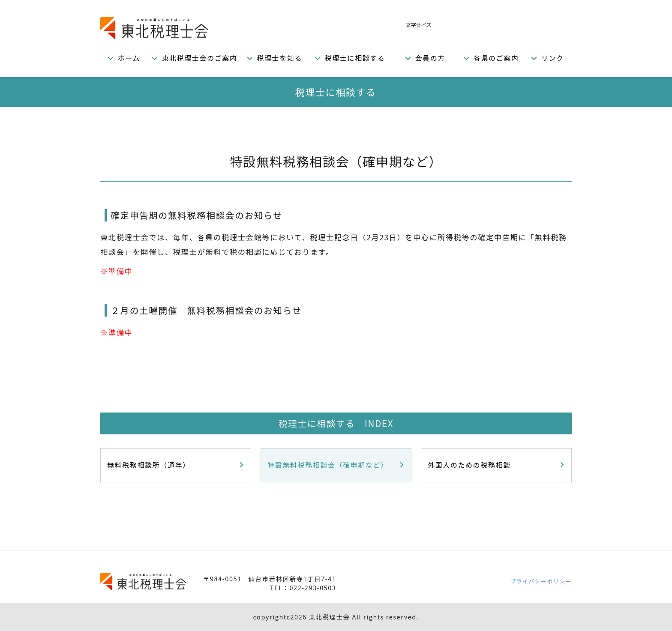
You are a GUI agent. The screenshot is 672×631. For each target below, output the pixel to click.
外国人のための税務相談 (469, 465)
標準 (446, 25)
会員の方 (430, 58)
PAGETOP (544, 544)
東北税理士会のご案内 (199, 58)
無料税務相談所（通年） (149, 465)
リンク (553, 58)
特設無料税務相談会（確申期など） (328, 465)
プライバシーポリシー (541, 581)
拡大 (463, 25)
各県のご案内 (496, 58)
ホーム (129, 58)
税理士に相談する (355, 58)
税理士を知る (279, 58)
